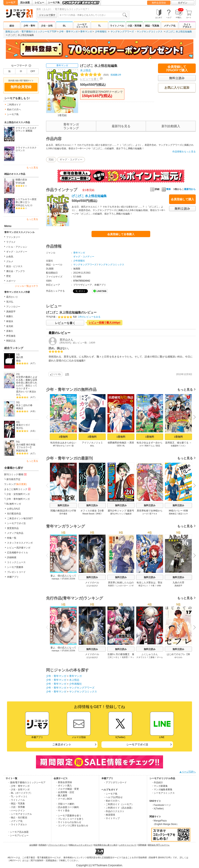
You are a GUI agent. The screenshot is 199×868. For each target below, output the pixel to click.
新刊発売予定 (13, 479)
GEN (119, 446)
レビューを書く (90, 79)
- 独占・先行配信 (18, 818)
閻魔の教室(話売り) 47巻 (63, 511)
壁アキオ (153, 514)
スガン (183, 446)
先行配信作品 (14, 514)
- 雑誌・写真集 (17, 804)
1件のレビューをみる (89, 317)
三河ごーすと (113, 657)
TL (100, 26)
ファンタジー (13, 237)
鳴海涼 (20, 408)
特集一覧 (12, 538)
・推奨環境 (109, 815)
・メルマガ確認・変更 (67, 789)
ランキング (15, 484)
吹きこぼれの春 (24, 405)
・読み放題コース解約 (67, 807)
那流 (158, 446)
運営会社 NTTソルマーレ (159, 845)
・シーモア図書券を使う (68, 816)
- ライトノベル (17, 800)
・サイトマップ (112, 818)
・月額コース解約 (65, 804)
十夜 (153, 586)
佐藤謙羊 (175, 446)
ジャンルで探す (47, 15)
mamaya (55, 579)
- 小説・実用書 (17, 807)
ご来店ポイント (62, 744)
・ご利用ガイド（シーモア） (119, 804)
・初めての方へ (112, 801)
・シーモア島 (110, 794)
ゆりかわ (178, 657)
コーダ (145, 514)
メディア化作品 (15, 533)
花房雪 (125, 657)
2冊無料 (63, 437)
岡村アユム (150, 446)
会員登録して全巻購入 (121, 234)
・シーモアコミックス (163, 793)
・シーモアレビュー (18, 835)
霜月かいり (12, 297)
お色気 (10, 257)
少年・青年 (29, 26)
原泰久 (10, 331)
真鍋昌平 (11, 312)
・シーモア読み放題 (18, 832)
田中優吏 (63, 514)
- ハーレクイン (17, 811)
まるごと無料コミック (18, 489)
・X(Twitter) (158, 809)
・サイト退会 (63, 811)
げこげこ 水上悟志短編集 (179, 32)
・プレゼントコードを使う (70, 819)
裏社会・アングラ (16, 271)
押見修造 (11, 336)
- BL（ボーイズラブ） (21, 793)
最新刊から (190, 189)
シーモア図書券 (15, 567)
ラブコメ (11, 242)
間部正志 (11, 341)
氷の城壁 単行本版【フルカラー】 (26, 446)
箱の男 (20, 357)
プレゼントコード (16, 572)
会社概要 (33, 845)
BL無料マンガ (14, 504)
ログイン (183, 3)
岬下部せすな (59, 446)
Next (193, 418)
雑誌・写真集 (152, 26)
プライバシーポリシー (58, 845)
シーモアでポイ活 (16, 523)
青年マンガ (86, 32)
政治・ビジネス (14, 266)
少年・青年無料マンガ (18, 499)
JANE (98, 514)
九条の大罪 (178, 583)
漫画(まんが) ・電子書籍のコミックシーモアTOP (31, 32)
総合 (12, 26)
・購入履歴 (61, 796)
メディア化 (170, 26)
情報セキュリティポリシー (81, 845)
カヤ (68, 446)
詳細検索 (12, 557)
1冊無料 (121, 437)
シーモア (11, 3)
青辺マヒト (143, 586)
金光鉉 (10, 326)
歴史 (9, 276)
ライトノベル (117, 26)
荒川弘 (10, 302)
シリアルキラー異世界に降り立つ (26, 201)
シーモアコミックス (82, 26)
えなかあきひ (92, 586)
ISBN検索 (142, 845)
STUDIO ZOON (68, 579)
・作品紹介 (157, 782)
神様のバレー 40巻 (178, 511)
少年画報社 (101, 32)
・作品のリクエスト (114, 811)
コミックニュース (16, 562)
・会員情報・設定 (65, 792)
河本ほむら (21, 205)
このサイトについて (127, 845)
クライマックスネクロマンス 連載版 (26, 129)
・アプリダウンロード (115, 782)
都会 (18, 361)
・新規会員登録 (64, 782)
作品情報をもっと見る (184, 152)
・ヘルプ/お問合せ (113, 797)
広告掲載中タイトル (17, 553)
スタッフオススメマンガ (20, 543)
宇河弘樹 (20, 183)
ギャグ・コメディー (17, 252)
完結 (51, 159)
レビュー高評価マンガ (19, 548)
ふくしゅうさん (150, 654)
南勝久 (10, 316)
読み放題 (25, 3)
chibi (159, 586)
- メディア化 (16, 821)
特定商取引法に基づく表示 (106, 845)
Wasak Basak (88, 514)
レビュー (39, 3)
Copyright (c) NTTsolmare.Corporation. (99, 865)
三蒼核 (152, 657)
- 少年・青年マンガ (20, 786)
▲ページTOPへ (188, 772)
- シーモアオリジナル (21, 814)
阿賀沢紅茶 (22, 451)
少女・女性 (47, 26)
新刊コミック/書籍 (16, 474)
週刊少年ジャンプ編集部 (121, 514)
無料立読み (63, 505)
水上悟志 (86, 70)
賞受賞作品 (13, 528)
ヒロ (30, 205)
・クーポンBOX (64, 799)
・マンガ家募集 (160, 786)
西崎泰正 (173, 514)
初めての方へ (14, 109)
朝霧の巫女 (21, 180)
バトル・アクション (17, 247)
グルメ (10, 261)
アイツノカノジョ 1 (92, 443)
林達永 (10, 321)
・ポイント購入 (64, 786)
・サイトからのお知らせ (68, 822)
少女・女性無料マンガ (18, 494)
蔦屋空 (111, 586)
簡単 (166, 189)
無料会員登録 (159, 3)
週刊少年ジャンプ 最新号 (121, 511)
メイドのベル (92, 583)
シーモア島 (54, 3)
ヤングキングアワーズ (122, 32)
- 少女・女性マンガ (20, 789)
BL (64, 26)
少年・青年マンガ (68, 32)
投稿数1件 (101, 75)
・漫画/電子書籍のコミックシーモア (27, 782)
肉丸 (92, 446)
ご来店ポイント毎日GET (20, 518)
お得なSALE (14, 509)
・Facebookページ (161, 805)
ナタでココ (141, 657)
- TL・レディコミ (19, 796)
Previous (49, 417)
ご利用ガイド (14, 105)
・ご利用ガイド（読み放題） (119, 808)
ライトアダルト (187, 26)
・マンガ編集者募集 (162, 789)
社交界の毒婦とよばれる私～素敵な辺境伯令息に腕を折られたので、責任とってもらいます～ (27, 383)
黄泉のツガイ (23, 425)
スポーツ (11, 281)
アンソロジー (13, 307)
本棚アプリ (13, 577)
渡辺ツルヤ (183, 514)
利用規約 (43, 845)
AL (124, 446)
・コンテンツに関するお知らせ (72, 826)
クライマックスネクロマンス (26, 149)
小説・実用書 (134, 26)
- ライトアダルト (18, 825)
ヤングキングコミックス (150, 32)
